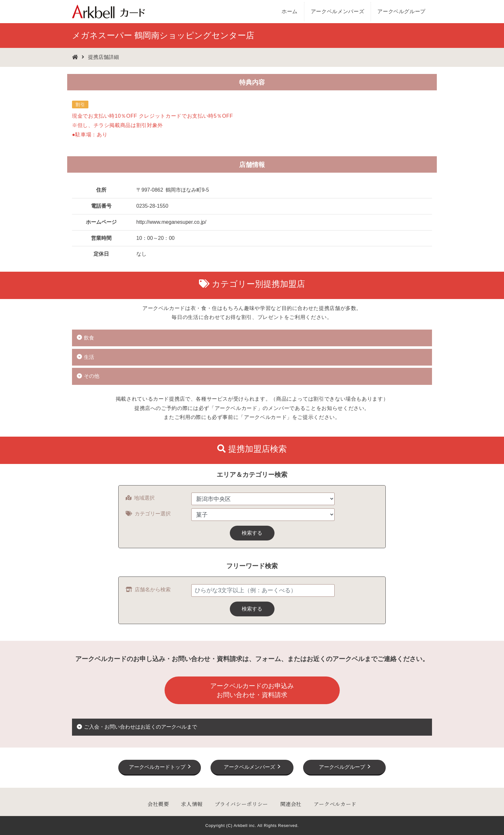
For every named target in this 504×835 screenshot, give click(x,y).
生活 (89, 357)
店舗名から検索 (148, 590)
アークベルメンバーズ (337, 11)
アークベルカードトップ (157, 767)
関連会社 (291, 804)
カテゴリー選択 (148, 514)
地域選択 (140, 498)
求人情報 (192, 804)
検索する (252, 533)
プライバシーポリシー (241, 804)
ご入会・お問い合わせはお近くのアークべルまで (140, 727)
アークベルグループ (401, 11)
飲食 (89, 338)
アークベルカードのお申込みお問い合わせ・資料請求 (252, 690)
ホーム (290, 11)
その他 (92, 376)
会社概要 (158, 804)
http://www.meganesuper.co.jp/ (171, 222)
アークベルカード (335, 804)
